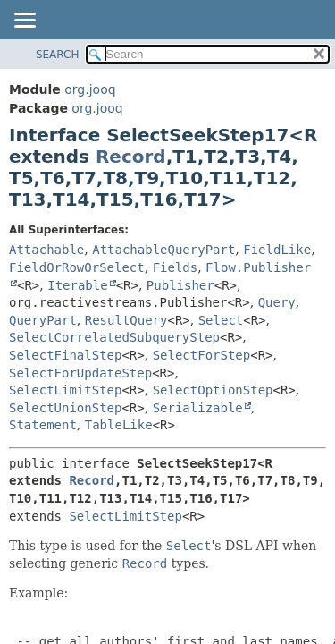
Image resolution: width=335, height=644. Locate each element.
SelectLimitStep (65, 390)
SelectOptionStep (213, 390)
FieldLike (277, 250)
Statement (43, 425)
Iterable (77, 285)
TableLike (119, 425)
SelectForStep (202, 355)
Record (131, 157)
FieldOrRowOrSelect (77, 267)
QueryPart (43, 320)
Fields (176, 267)
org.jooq (90, 89)
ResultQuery (126, 320)
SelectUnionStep (65, 408)
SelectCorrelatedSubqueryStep (114, 337)
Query (277, 302)
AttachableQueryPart (163, 250)
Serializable (198, 408)
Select (221, 320)
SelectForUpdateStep (80, 373)
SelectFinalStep (65, 355)
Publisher (180, 285)
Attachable (46, 250)
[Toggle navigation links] (24, 21)
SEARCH (58, 55)
